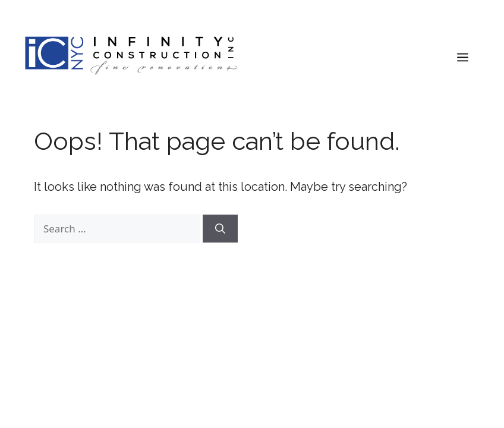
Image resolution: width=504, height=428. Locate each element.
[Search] (220, 229)
